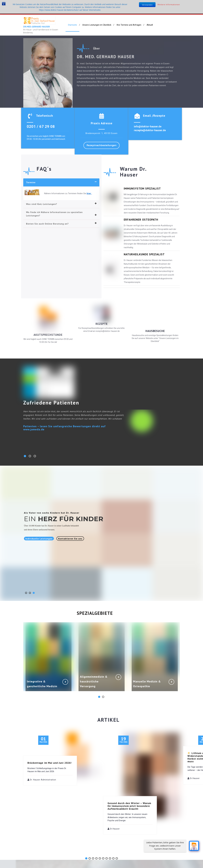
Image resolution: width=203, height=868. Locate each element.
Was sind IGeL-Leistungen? (42, 204)
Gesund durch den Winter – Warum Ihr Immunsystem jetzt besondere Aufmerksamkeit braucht (129, 785)
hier (89, 193)
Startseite (72, 25)
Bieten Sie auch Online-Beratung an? (47, 224)
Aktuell (150, 25)
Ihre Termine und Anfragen (129, 25)
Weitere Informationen (169, 4)
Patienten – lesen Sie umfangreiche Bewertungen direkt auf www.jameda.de (64, 428)
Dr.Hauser (115, 807)
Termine (31, 182)
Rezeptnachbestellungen (101, 145)
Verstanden (147, 5)
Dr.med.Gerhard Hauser (37, 27)
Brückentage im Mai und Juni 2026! (49, 741)
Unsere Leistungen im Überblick (97, 25)
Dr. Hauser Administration (43, 758)
